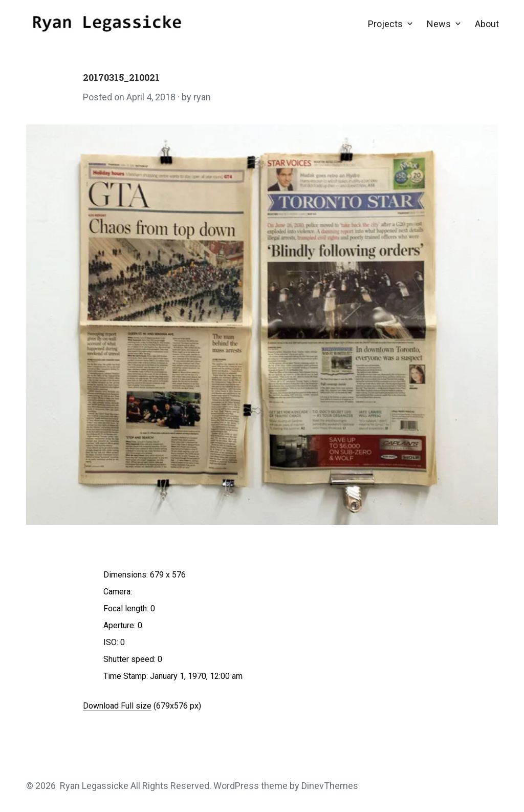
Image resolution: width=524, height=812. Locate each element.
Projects (385, 24)
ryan (202, 97)
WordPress (236, 786)
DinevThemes (329, 786)
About (487, 24)
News (439, 24)
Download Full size (117, 706)
